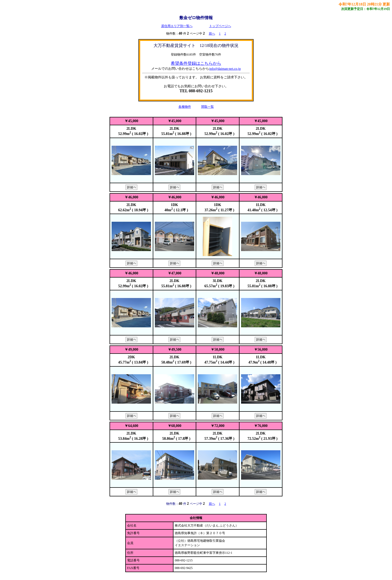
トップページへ (220, 26)
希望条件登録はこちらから (196, 63)
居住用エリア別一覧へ (177, 26)
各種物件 (185, 107)
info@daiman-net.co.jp (225, 69)
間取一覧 (208, 107)
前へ (212, 34)
